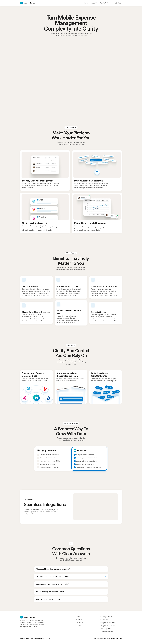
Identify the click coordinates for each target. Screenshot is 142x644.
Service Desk (104, 620)
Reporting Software (106, 617)
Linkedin (78, 626)
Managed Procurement (107, 626)
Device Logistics (105, 629)
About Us (79, 620)
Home (78, 617)
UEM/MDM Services (106, 632)
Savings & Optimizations (108, 623)
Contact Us (80, 623)
